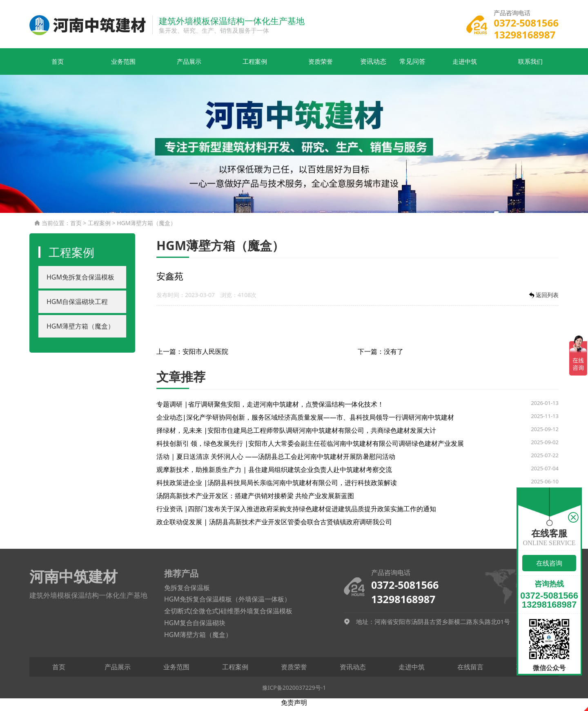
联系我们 (534, 65)
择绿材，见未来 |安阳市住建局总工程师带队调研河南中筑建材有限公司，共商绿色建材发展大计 (296, 434)
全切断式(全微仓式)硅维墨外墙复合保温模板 (228, 615)
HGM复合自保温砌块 (195, 627)
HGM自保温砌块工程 (77, 306)
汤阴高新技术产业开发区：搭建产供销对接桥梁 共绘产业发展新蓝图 (255, 499)
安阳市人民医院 (205, 355)
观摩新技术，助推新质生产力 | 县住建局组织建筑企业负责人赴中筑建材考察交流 (274, 473)
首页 (54, 65)
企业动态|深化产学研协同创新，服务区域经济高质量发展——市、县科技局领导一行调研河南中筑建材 (305, 421)
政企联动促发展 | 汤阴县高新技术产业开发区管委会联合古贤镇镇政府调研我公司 (274, 525)
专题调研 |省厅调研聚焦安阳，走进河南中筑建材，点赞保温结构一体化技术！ (270, 408)
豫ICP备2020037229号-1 (294, 691)
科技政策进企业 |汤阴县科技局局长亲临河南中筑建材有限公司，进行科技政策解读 (277, 486)
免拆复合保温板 (187, 591)
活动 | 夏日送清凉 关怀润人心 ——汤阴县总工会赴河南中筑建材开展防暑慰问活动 (276, 460)
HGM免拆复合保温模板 (80, 281)
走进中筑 (474, 65)
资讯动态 (354, 65)
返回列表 (543, 299)
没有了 (394, 355)
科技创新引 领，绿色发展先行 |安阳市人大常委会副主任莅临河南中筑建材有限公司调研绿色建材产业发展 (310, 447)
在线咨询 (549, 563)
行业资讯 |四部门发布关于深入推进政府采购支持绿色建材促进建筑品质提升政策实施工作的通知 (296, 512)
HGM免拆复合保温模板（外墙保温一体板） (227, 603)
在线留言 (470, 671)
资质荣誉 (294, 65)
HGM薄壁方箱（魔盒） (146, 227)
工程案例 (234, 65)
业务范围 (114, 65)
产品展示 (174, 65)
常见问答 (414, 65)
